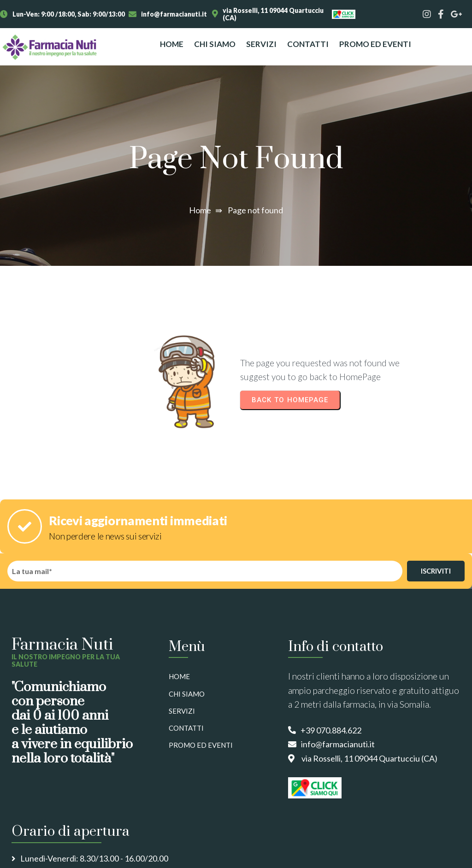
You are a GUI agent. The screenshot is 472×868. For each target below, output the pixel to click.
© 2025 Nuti (26, 849)
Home (200, 210)
